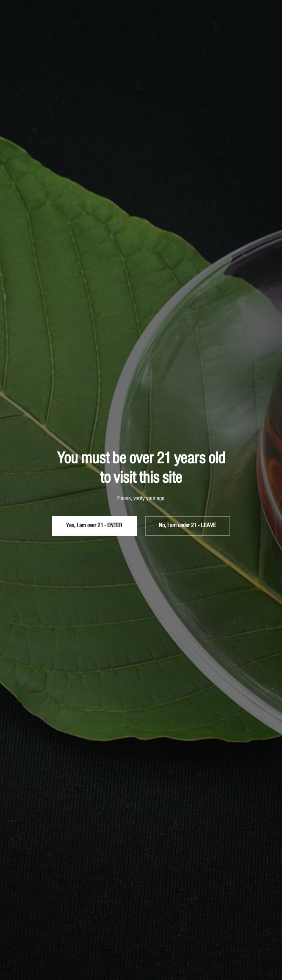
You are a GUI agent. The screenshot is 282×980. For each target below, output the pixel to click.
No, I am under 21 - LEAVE (187, 526)
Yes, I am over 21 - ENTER (94, 526)
